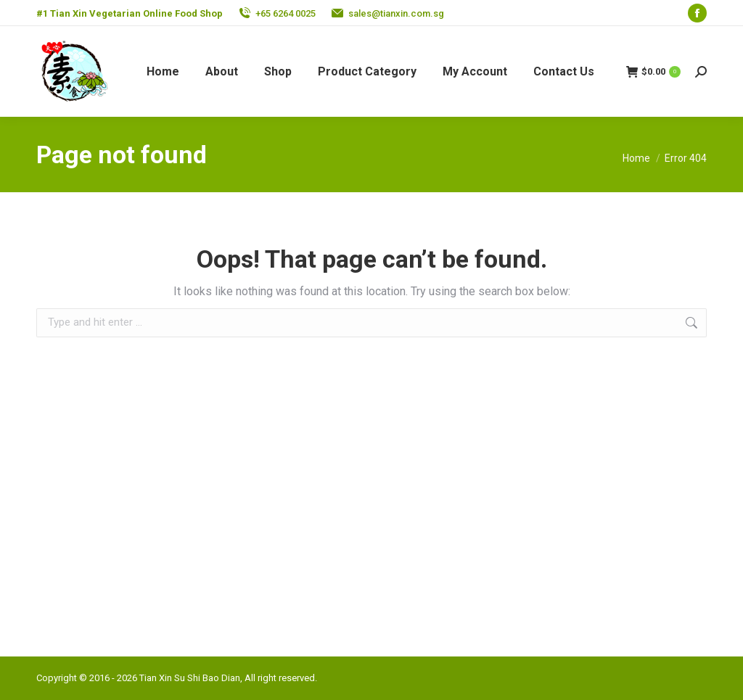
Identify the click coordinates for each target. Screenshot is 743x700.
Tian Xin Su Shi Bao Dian (190, 678)
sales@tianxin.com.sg (396, 13)
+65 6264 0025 (286, 13)
